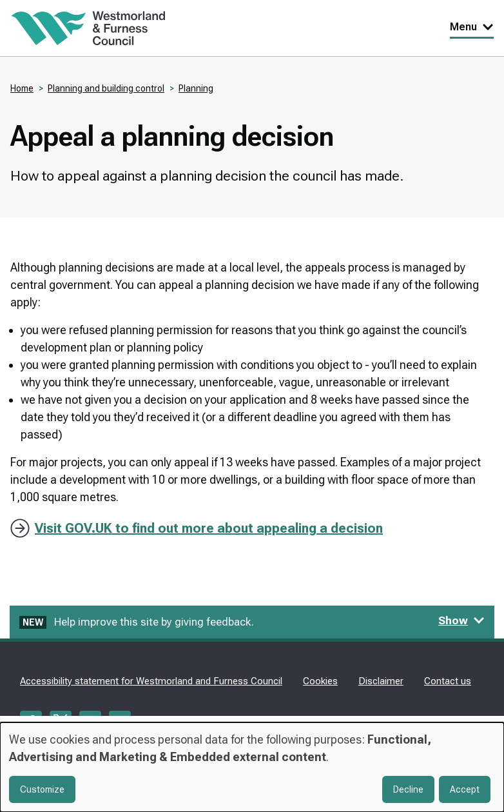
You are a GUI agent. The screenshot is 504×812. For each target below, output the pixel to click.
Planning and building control (106, 88)
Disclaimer (381, 681)
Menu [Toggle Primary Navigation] (472, 27)
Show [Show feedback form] (461, 620)
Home (22, 88)
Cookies (320, 681)
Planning (196, 88)
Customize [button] (42, 789)
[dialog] (252, 767)
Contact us (448, 681)
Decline (408, 789)
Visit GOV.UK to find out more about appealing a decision (209, 528)
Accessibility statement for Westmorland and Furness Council (151, 681)
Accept (465, 789)
